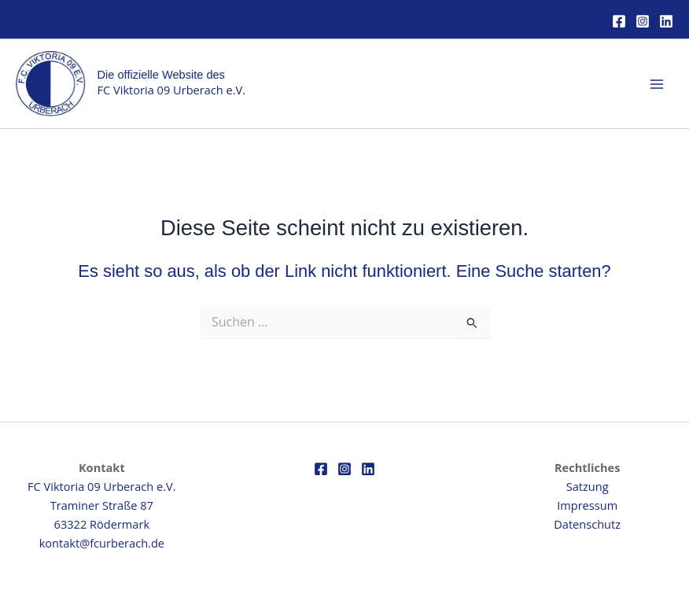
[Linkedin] (666, 21)
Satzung (588, 486)
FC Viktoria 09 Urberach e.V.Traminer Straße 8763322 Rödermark (101, 505)
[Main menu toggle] (657, 84)
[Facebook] (619, 21)
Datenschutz (587, 524)
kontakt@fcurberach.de (102, 543)
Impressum (587, 505)
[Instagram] (643, 21)
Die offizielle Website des (161, 75)
